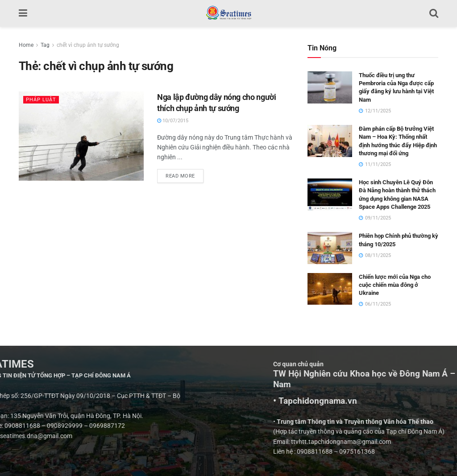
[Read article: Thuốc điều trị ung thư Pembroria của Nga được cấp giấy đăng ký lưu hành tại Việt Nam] (330, 87)
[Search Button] (434, 13)
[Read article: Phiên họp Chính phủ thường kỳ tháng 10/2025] (330, 248)
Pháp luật (41, 100)
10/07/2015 (173, 121)
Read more (185, 174)
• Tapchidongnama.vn (407, 401)
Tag (45, 45)
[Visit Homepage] (228, 13)
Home (26, 45)
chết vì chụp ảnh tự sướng (88, 45)
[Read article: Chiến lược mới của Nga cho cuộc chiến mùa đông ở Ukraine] (330, 289)
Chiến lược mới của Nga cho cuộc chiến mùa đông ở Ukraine (395, 285)
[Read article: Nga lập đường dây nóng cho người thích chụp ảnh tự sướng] (81, 136)
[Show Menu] (23, 13)
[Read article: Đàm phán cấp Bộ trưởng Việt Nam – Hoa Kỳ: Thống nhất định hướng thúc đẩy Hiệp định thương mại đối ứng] (330, 141)
